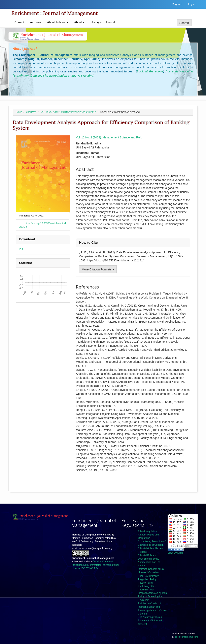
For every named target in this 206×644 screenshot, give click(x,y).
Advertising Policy (147, 531)
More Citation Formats (98, 269)
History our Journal (103, 22)
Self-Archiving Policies (150, 617)
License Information (148, 572)
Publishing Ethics (147, 586)
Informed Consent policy (151, 569)
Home (19, 112)
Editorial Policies (147, 555)
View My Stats (175, 553)
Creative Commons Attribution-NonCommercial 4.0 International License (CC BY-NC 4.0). (95, 565)
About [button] (79, 22)
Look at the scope (150, 71)
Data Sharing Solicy (148, 559)
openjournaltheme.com (186, 637)
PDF (22, 249)
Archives (36, 22)
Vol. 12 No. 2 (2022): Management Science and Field (68, 112)
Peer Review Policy (148, 576)
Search (184, 23)
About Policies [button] (58, 22)
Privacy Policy (145, 583)
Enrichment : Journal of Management (55, 13)
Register (177, 4)
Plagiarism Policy (147, 579)
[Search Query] (156, 23)
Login (191, 4)
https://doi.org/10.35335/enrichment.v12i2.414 (43, 225)
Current (19, 22)
